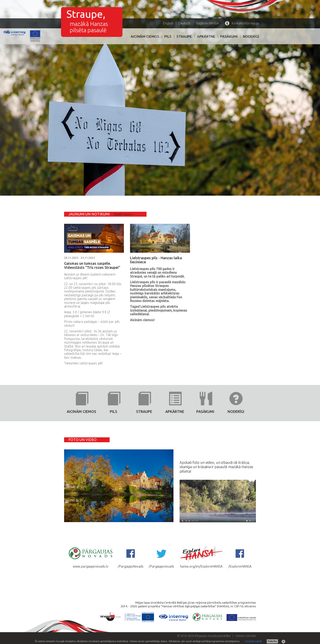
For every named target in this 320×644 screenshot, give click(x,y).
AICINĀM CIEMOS (145, 36)
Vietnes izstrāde (246, 636)
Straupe (184, 36)
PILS (168, 36)
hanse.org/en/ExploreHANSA (201, 557)
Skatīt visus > (124, 214)
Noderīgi (251, 36)
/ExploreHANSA (240, 557)
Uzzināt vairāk (253, 641)
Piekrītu (272, 641)
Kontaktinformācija (242, 23)
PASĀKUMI (229, 36)
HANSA (208, 23)
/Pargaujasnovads (161, 557)
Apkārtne (206, 36)
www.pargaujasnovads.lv (91, 557)
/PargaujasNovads (131, 557)
